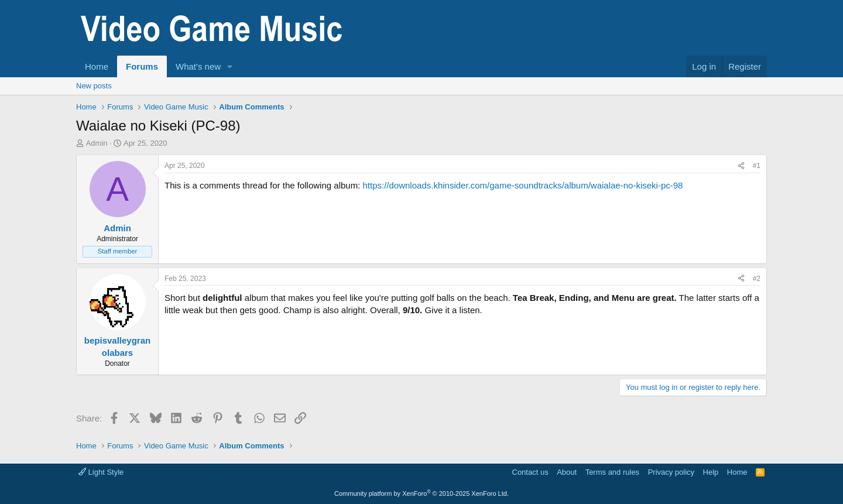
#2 (757, 279)
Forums (142, 66)
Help (711, 472)
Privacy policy (671, 472)
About (567, 472)
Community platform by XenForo (421, 493)
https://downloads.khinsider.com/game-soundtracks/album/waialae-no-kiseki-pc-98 (522, 185)
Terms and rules (612, 472)
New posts (94, 86)
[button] (230, 66)
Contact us (530, 472)
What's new (198, 66)
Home (97, 66)
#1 (757, 166)
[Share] (741, 166)
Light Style (101, 472)
